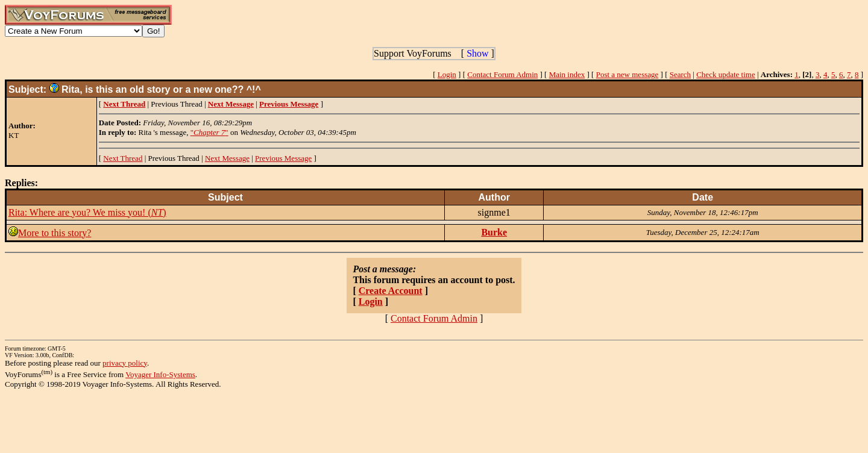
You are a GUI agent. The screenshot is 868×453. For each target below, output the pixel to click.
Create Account (391, 291)
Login (447, 74)
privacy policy (125, 363)
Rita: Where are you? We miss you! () (87, 212)
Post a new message (627, 74)
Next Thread (123, 158)
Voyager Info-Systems (160, 374)
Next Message (227, 158)
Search (680, 74)
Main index (567, 74)
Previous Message (283, 158)
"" (209, 132)
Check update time (725, 74)
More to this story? (55, 233)
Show (477, 53)
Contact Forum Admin (502, 74)
